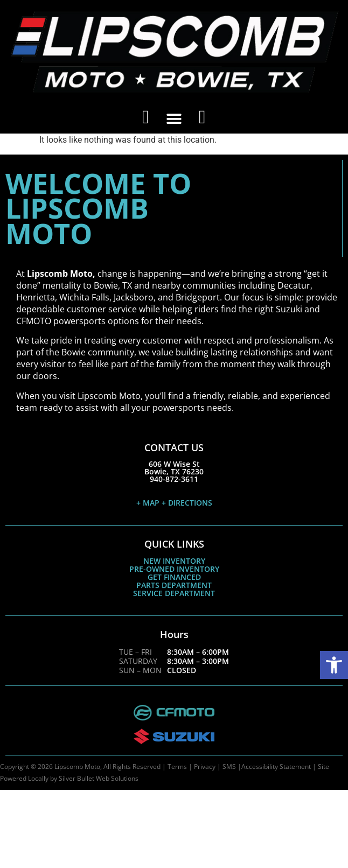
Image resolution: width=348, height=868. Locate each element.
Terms (177, 766)
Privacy (205, 766)
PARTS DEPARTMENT (174, 585)
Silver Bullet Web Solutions (99, 778)
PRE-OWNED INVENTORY (174, 569)
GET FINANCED (174, 577)
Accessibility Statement (276, 766)
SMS (229, 766)
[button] (334, 665)
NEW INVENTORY (174, 561)
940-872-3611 (174, 479)
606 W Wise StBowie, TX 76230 (174, 468)
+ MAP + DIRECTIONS (174, 503)
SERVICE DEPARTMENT (174, 593)
